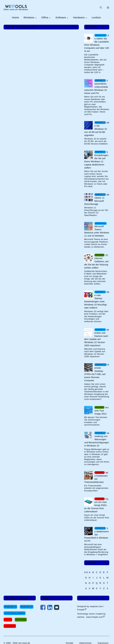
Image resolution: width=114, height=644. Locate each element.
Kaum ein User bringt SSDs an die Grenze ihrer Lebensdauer (96, 505)
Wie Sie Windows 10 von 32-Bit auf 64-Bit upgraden (97, 129)
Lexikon (96, 18)
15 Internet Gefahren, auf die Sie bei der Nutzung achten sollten (96, 261)
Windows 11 (10, 607)
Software (61, 18)
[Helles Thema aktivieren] (108, 8)
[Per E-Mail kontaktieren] (57, 608)
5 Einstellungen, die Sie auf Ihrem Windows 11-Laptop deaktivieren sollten (97, 160)
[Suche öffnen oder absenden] (101, 8)
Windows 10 (27, 607)
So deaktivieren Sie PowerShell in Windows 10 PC (96, 535)
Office (45, 18)
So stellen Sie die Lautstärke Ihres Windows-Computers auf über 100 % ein (97, 43)
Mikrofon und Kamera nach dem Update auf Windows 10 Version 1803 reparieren (97, 338)
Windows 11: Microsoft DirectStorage (97, 199)
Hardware (79, 18)
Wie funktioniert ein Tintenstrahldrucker (96, 477)
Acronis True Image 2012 (102, 411)
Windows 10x (26, 27)
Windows (29, 18)
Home (15, 18)
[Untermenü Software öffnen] (67, 18)
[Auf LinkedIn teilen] (50, 608)
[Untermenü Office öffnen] (50, 18)
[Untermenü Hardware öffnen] (86, 18)
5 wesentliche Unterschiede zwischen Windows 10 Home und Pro (96, 87)
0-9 (86, 572)
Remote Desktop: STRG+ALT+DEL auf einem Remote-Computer (97, 373)
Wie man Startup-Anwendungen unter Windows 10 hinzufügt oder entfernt (97, 300)
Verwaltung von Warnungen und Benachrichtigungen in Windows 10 (97, 439)
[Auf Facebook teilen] (43, 608)
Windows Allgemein (15, 613)
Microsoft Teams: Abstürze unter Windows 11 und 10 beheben (97, 231)
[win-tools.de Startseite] (16, 8)
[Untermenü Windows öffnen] (36, 18)
